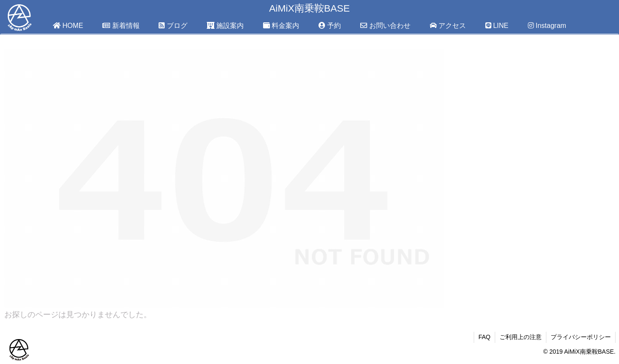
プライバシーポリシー (581, 337)
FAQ (484, 337)
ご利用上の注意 (521, 337)
